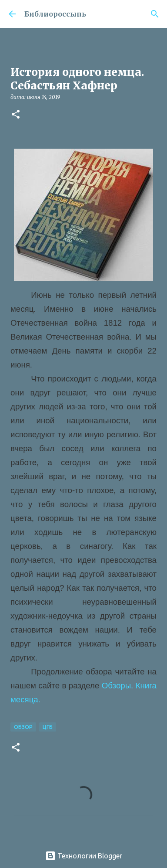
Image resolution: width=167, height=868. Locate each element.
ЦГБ (48, 727)
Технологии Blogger (84, 856)
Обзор (23, 727)
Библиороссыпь (55, 14)
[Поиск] (155, 14)
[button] (16, 115)
